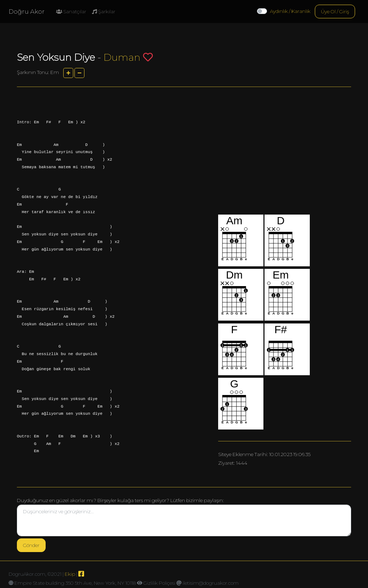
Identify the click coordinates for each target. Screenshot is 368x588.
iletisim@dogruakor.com (211, 583)
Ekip (70, 574)
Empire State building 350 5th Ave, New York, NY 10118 (75, 583)
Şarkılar (104, 12)
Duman (122, 57)
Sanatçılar (71, 12)
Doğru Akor (27, 12)
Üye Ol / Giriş (335, 12)
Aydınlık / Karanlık (290, 11)
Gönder (31, 545)
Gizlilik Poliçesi (159, 583)
